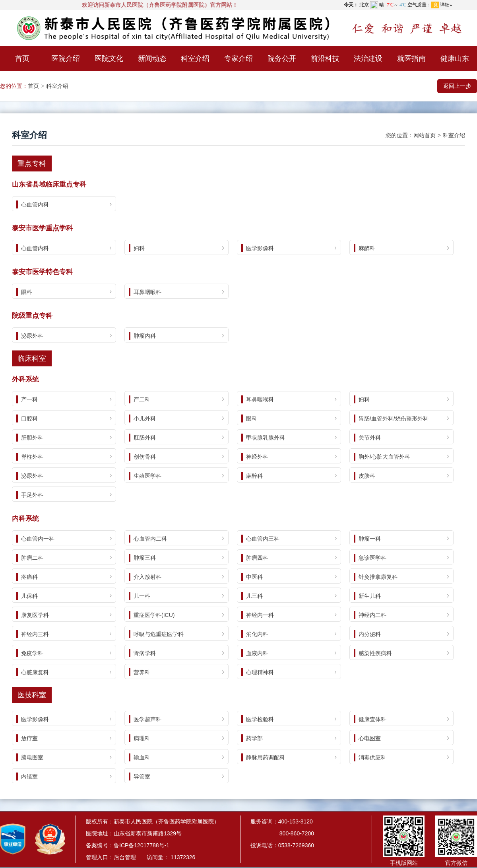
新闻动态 (152, 58)
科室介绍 (195, 58)
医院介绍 (66, 58)
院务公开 (282, 58)
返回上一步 (457, 86)
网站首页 (425, 135)
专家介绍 (238, 58)
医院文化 (109, 58)
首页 (22, 58)
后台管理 (125, 857)
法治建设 (368, 58)
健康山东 (455, 58)
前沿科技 (325, 58)
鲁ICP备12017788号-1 (142, 845)
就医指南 (411, 58)
